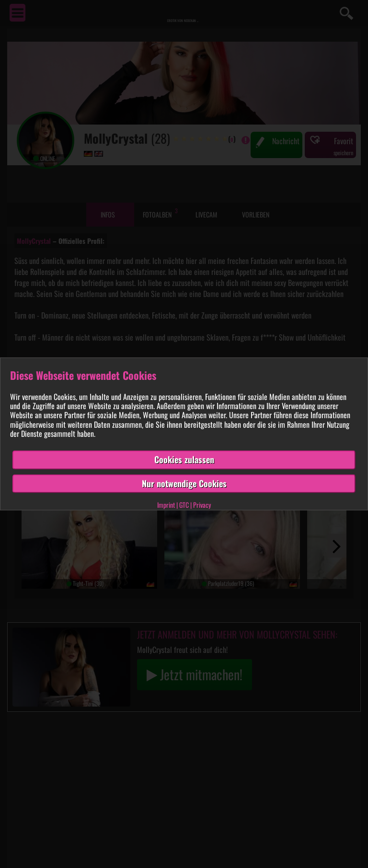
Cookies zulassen (184, 459)
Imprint (166, 505)
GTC (184, 505)
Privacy (202, 505)
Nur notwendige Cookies (184, 483)
